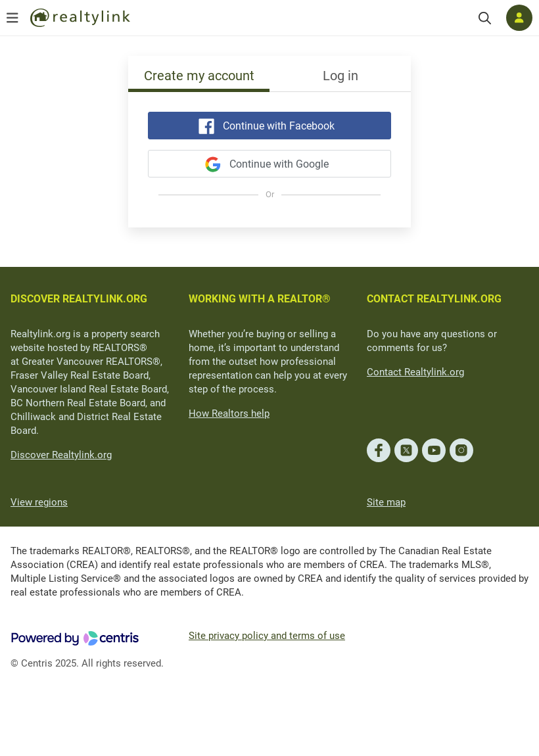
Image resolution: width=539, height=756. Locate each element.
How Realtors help (229, 413)
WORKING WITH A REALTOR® (260, 299)
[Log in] (519, 18)
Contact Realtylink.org (415, 372)
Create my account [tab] (199, 76)
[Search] (485, 18)
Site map (386, 502)
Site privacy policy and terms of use (267, 636)
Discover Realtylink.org (61, 455)
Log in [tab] (340, 76)
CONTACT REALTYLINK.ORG (434, 299)
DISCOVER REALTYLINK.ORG (79, 299)
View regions (39, 502)
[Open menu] (12, 18)
